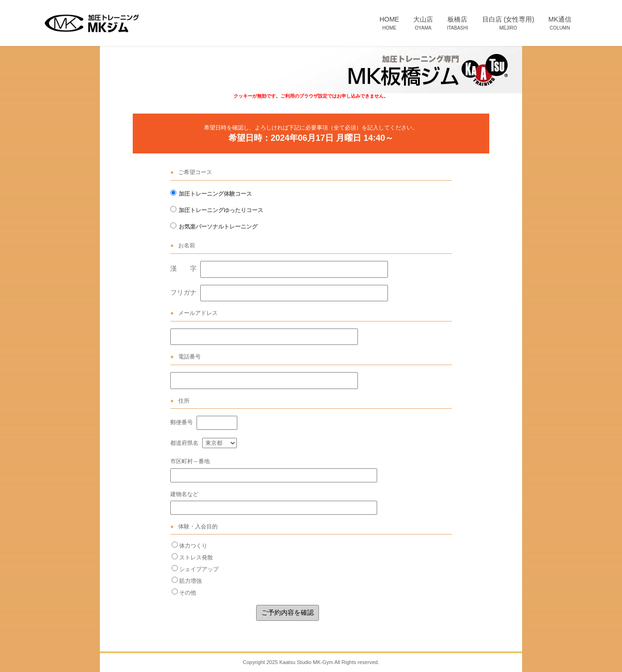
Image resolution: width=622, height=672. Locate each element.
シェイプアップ (199, 569)
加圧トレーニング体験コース (215, 194)
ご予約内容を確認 (288, 612)
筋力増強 (190, 581)
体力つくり (193, 546)
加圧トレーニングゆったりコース (221, 210)
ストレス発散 (196, 557)
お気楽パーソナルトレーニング (218, 227)
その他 (188, 593)
